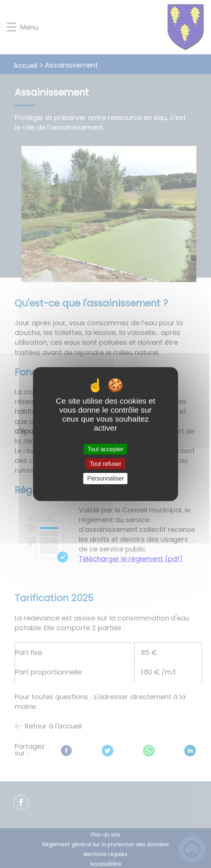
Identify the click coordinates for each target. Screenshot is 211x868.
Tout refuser (105, 464)
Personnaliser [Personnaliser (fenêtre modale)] (106, 478)
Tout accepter (105, 449)
